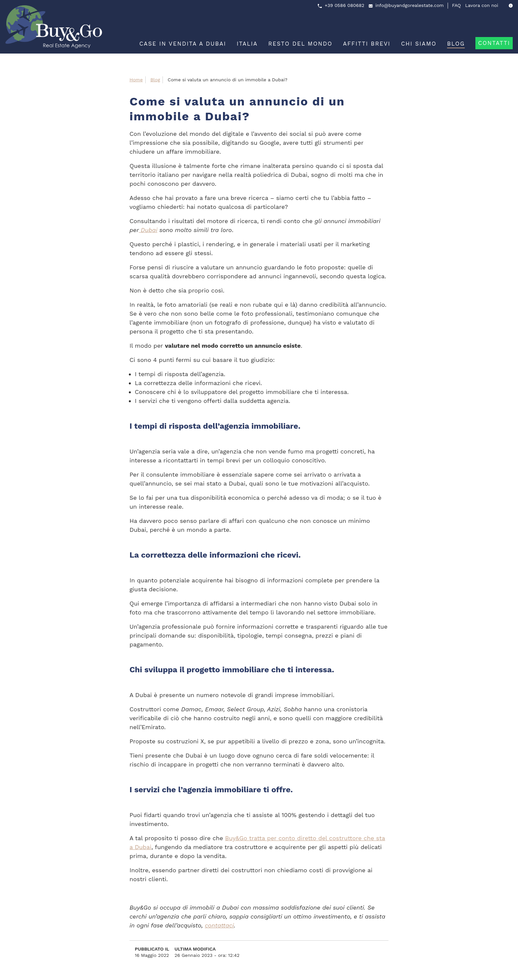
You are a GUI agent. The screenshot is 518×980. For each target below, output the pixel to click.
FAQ (456, 5)
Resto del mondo (300, 44)
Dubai (148, 230)
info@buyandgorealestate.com (409, 5)
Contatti (494, 43)
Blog (456, 44)
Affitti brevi (367, 44)
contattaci (219, 925)
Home (136, 80)
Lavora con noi (482, 5)
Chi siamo (419, 44)
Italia (247, 44)
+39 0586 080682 (345, 5)
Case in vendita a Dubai (183, 44)
